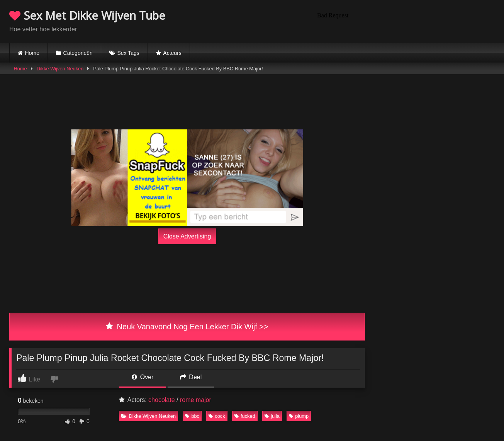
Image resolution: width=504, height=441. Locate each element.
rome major (196, 400)
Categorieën (78, 53)
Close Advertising (187, 236)
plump (299, 416)
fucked (245, 416)
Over (143, 377)
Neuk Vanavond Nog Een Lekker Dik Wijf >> (187, 327)
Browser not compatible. (404, 20)
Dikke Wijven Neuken (60, 69)
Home (32, 53)
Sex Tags (128, 53)
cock (217, 416)
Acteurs (172, 53)
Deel (191, 377)
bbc (192, 416)
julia (272, 416)
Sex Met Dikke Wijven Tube (87, 15)
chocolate (162, 400)
